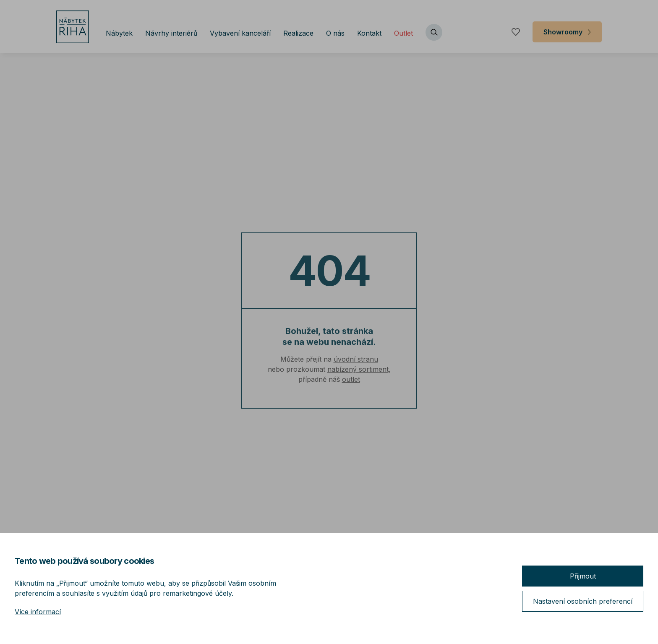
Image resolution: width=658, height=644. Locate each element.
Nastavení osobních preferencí (583, 601)
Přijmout (583, 576)
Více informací (38, 612)
